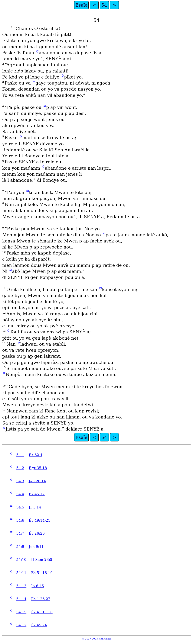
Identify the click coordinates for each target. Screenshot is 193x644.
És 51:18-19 (42, 573)
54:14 (21, 599)
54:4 (20, 494)
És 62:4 (36, 455)
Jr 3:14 (35, 507)
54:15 (21, 612)
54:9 (20, 547)
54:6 (20, 520)
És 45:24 (39, 625)
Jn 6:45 (38, 586)
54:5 (20, 507)
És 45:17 (37, 494)
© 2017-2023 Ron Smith (97, 639)
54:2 (20, 468)
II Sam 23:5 (42, 560)
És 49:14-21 (40, 520)
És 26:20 (37, 533)
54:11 (21, 573)
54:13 (21, 586)
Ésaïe (81, 5)
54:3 (20, 481)
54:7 (20, 533)
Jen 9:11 (36, 547)
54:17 (21, 625)
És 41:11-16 (42, 612)
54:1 (20, 455)
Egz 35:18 (38, 468)
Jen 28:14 (37, 481)
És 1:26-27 (41, 599)
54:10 (21, 560)
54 (104, 5)
